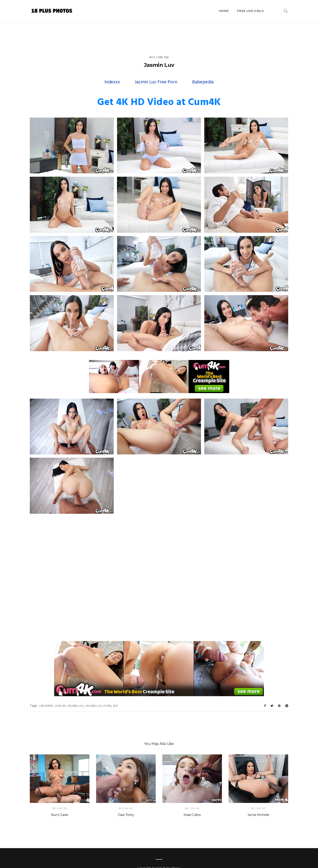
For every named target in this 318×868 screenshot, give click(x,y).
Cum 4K (60, 697)
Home (224, 11)
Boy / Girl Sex (159, 49)
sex (115, 697)
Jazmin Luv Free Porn (156, 73)
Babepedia (203, 73)
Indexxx (112, 73)
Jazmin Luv (94, 697)
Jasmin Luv (76, 697)
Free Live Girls (250, 11)
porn (107, 697)
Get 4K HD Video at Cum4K (159, 94)
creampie (46, 697)
